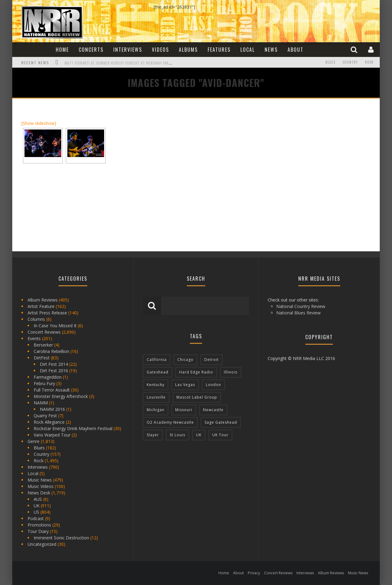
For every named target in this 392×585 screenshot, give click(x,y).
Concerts (91, 50)
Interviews (128, 50)
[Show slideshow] (39, 123)
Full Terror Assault (52, 390)
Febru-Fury (44, 383)
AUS (38, 499)
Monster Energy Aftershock (61, 396)
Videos (160, 50)
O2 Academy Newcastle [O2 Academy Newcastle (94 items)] (170, 422)
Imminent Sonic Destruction (61, 538)
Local (248, 50)
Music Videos (41, 486)
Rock (369, 62)
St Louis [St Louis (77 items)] (177, 435)
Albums (188, 50)
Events (34, 338)
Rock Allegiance (49, 422)
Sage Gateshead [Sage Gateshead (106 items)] (221, 422)
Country (350, 62)
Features (219, 50)
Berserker (43, 345)
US (36, 512)
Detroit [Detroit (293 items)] (211, 360)
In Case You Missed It (55, 326)
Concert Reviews (44, 332)
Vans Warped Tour (52, 435)
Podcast (36, 518)
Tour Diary (38, 531)
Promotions (39, 525)
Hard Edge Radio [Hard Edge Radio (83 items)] (196, 372)
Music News (40, 480)
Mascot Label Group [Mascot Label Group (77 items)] (197, 397)
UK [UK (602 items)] (199, 435)
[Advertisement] (306, 146)
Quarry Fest (45, 416)
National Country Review (301, 306)
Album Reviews (43, 300)
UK (37, 506)
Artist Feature (41, 306)
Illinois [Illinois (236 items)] (231, 372)
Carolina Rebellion (51, 351)
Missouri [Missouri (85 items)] (184, 410)
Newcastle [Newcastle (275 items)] (213, 410)
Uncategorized (42, 544)
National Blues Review (298, 313)
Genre (34, 441)
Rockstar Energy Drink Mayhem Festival (73, 428)
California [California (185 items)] (157, 360)
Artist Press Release (47, 313)
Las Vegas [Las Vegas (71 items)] (185, 385)
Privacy (254, 573)
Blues (330, 62)
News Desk (39, 493)
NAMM (41, 403)
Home (62, 50)
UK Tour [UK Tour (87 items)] (220, 435)
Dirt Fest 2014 (54, 364)
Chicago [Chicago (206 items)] (185, 360)
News (271, 50)
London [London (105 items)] (213, 385)
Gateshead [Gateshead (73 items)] (158, 372)
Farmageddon (48, 377)
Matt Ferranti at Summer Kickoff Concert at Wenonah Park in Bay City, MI (131, 63)
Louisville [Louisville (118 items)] (156, 397)
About (296, 50)
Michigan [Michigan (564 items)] (156, 410)
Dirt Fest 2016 (54, 371)
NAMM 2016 (52, 409)
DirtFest (42, 358)
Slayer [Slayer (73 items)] (153, 435)
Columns (36, 319)
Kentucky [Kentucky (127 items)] (156, 385)
